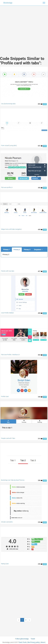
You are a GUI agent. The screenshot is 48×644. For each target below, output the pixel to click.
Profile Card (5, 396)
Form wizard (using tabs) (9, 145)
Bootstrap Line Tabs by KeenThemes (13, 480)
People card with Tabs (8, 438)
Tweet (33, 639)
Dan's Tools (23, 642)
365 (40, 355)
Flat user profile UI (7, 187)
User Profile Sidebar (7, 313)
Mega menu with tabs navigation (11, 229)
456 (40, 188)
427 (40, 271)
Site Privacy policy (34, 642)
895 (40, 104)
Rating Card (5, 564)
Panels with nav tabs (8, 271)
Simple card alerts (7, 522)
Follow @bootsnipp (22, 639)
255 (40, 522)
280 (40, 480)
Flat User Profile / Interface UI (10, 355)
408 (40, 313)
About (43, 642)
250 (40, 564)
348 (40, 397)
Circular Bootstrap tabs (8, 104)
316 (40, 439)
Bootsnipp (8, 3)
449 (40, 229)
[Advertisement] (23, 29)
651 (40, 146)
